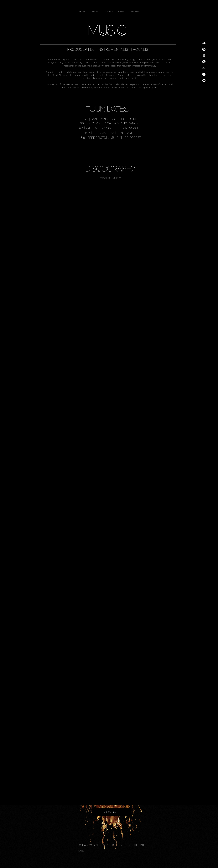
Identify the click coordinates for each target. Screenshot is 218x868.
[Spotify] (204, 49)
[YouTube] (204, 80)
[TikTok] (204, 74)
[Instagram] (204, 55)
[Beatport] (204, 62)
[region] (109, 816)
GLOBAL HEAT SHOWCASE (120, 128)
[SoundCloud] (204, 43)
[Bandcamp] (204, 68)
